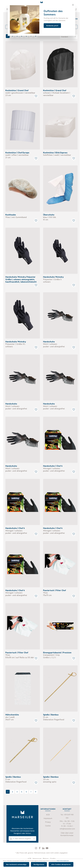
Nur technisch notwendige (16, 864)
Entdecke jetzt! (52, 26)
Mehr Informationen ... (63, 861)
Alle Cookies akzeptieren (61, 864)
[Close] (73, 5)
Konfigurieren (39, 864)
